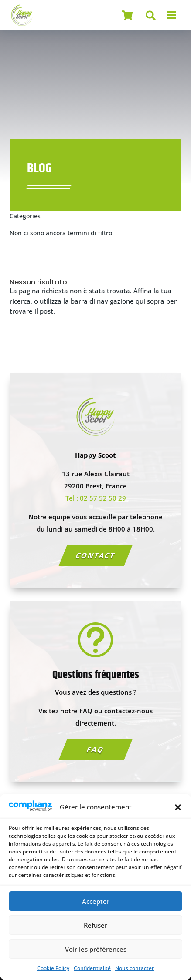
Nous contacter (135, 968)
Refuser (95, 925)
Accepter (96, 901)
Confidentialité (92, 968)
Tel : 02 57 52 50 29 (96, 498)
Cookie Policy (53, 968)
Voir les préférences (96, 949)
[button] (178, 807)
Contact (95, 555)
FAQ (95, 749)
